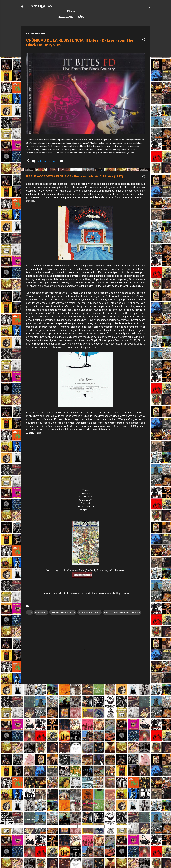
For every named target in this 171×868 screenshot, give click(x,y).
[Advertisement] (86, 705)
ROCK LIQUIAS (40, 7)
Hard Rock (65, 17)
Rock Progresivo (89, 17)
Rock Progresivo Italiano (90, 612)
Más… (109, 17)
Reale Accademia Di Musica (63, 612)
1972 (30, 612)
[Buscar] (149, 7)
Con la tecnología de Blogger (85, 803)
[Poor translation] (10, 823)
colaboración (41, 612)
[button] (143, 40)
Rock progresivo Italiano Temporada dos (122, 612)
